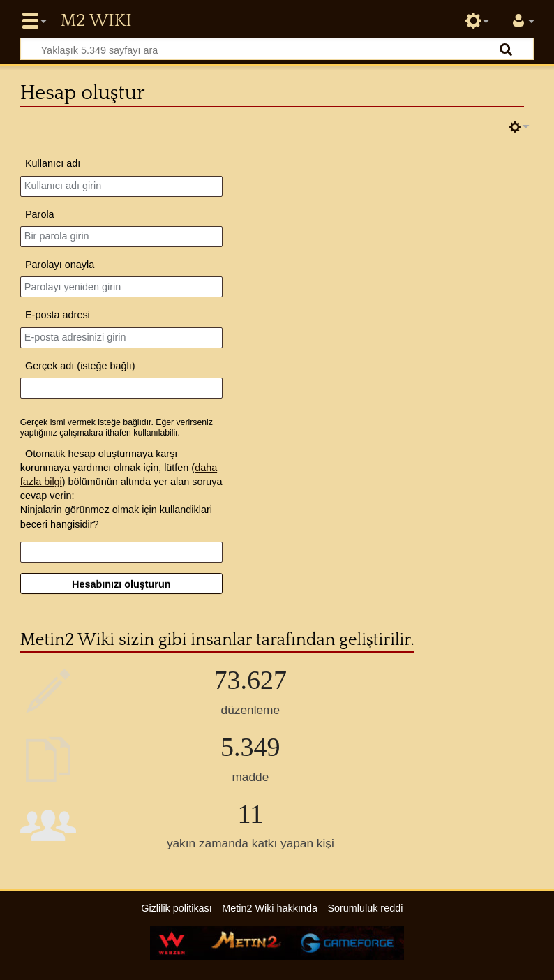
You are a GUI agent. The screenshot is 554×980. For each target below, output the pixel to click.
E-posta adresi (58, 315)
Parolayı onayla (60, 265)
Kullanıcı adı (53, 163)
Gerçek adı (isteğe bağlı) (80, 366)
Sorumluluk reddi (365, 908)
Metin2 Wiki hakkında (270, 908)
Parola (40, 214)
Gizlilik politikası (177, 908)
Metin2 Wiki (96, 21)
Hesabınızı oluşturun (121, 584)
